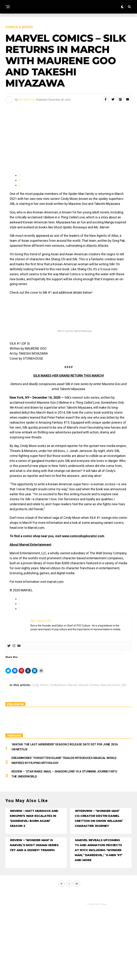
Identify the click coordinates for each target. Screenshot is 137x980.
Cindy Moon (40, 685)
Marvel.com (36, 528)
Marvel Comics (89, 685)
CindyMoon (58, 685)
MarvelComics (110, 685)
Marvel (72, 685)
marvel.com (55, 582)
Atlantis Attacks (97, 246)
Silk (124, 685)
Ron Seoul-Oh (27, 100)
